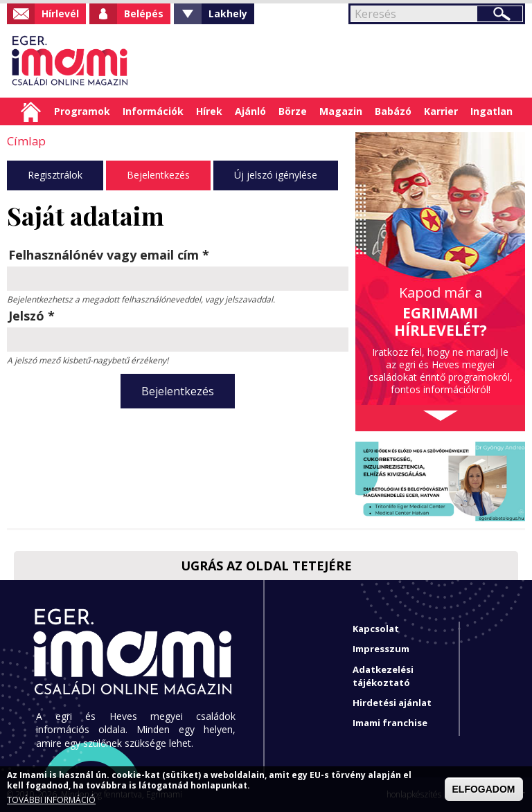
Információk (153, 111)
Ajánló (250, 111)
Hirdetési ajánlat (392, 703)
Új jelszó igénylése (276, 174)
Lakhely (228, 13)
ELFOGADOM (484, 789)
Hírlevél (60, 13)
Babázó (393, 111)
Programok (82, 111)
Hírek (209, 111)
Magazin (341, 111)
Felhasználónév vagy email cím (109, 254)
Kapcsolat (376, 629)
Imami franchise (390, 723)
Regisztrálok (55, 174)
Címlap (31, 111)
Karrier (441, 111)
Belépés (144, 13)
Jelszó (32, 315)
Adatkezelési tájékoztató (383, 676)
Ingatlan (491, 111)
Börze (293, 111)
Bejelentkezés (158, 174)
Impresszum (381, 649)
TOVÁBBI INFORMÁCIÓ (51, 800)
